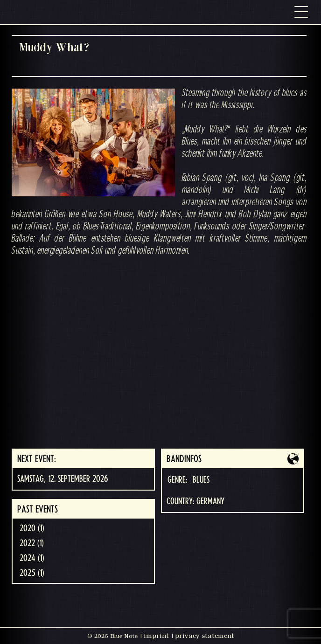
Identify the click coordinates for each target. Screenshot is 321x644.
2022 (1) (32, 543)
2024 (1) (32, 558)
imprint (156, 636)
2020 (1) (32, 528)
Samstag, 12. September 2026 (63, 479)
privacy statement (205, 636)
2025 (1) (32, 573)
